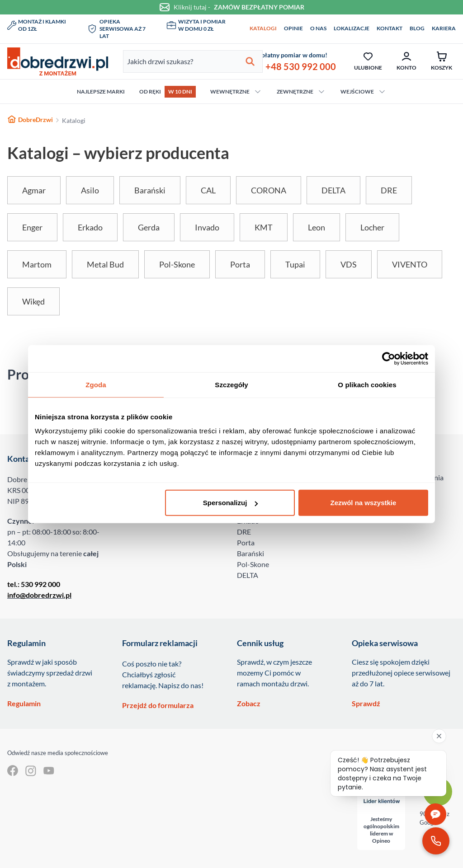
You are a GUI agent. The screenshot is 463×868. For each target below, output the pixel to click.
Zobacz (249, 703)
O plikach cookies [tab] (367, 384)
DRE (244, 532)
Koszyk (442, 61)
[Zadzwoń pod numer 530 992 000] (436, 841)
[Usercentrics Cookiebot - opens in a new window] (389, 358)
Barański (250, 553)
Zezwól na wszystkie (364, 503)
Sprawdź (366, 703)
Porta (246, 542)
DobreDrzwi (30, 120)
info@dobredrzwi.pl (39, 595)
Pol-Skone (253, 564)
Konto (406, 61)
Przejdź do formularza (158, 705)
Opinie (293, 28)
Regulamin (24, 703)
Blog (417, 28)
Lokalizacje (352, 28)
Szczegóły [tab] (231, 384)
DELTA (248, 575)
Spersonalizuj (231, 503)
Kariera (444, 28)
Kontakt (390, 28)
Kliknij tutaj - (232, 7)
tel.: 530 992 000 (34, 584)
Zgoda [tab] (96, 384)
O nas (318, 28)
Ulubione (368, 61)
